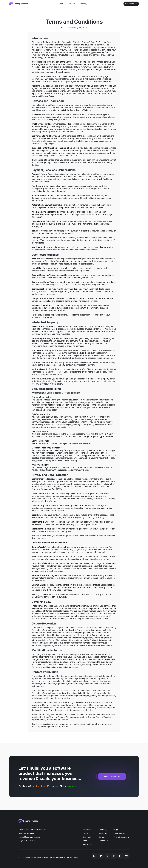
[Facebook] (94, 856)
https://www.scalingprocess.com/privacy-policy (67, 470)
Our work (87, 837)
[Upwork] (127, 856)
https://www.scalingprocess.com (89, 52)
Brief (85, 841)
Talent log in (88, 844)
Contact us (103, 841)
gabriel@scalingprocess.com (100, 436)
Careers (102, 837)
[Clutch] (120, 856)
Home (86, 833)
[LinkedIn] (101, 856)
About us (103, 833)
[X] (107, 856)
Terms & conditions (121, 837)
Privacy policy (119, 833)
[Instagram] (114, 856)
